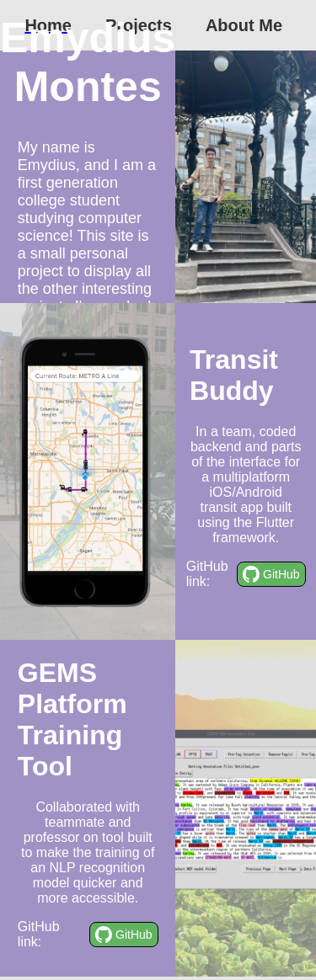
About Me (244, 25)
